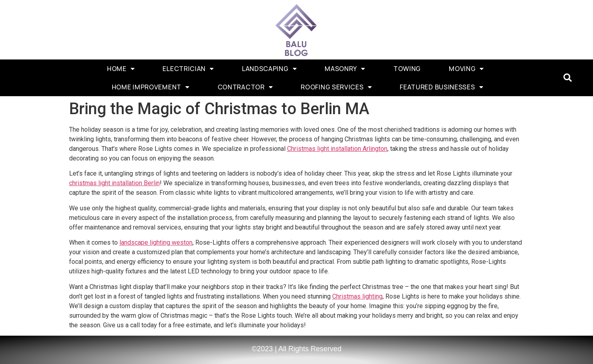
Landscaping (269, 69)
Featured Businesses (441, 87)
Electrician (188, 69)
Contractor (245, 87)
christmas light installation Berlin (114, 183)
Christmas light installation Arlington (337, 149)
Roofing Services (336, 87)
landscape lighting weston (156, 242)
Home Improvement (151, 87)
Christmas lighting (357, 296)
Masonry (345, 69)
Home (121, 69)
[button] (568, 78)
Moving (466, 69)
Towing (407, 69)
